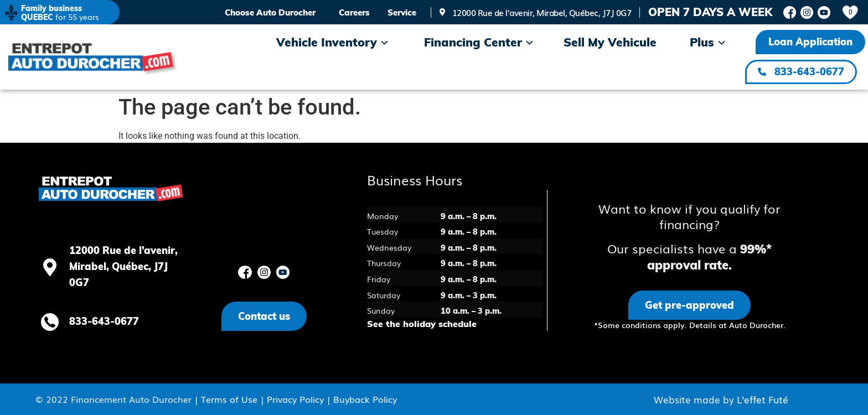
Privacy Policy (295, 399)
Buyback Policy (365, 399)
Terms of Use (229, 399)
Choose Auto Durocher (270, 12)
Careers (354, 12)
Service (402, 12)
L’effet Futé (763, 399)
